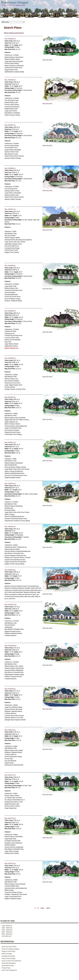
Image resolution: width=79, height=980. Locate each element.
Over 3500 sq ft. (7, 936)
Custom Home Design (8, 958)
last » (48, 908)
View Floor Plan (47, 60)
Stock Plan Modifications (9, 970)
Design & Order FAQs (8, 951)
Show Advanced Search (14, 33)
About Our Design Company (10, 949)
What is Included (7, 954)
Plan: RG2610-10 (10, 397)
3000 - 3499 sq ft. (7, 934)
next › (43, 908)
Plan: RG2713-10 (10, 863)
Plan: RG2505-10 (10, 80)
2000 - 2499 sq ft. (7, 930)
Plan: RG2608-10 (10, 311)
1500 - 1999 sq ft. (7, 928)
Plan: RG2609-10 (10, 358)
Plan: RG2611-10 (10, 442)
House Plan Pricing (8, 966)
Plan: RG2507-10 (10, 125)
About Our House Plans (9, 947)
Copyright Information (8, 956)
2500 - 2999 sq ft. (7, 932)
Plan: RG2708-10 (10, 689)
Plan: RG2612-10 (10, 483)
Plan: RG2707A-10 (10, 605)
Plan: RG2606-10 (10, 266)
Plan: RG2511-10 (10, 209)
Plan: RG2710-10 (10, 730)
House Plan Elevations (9, 963)
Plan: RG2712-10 (10, 818)
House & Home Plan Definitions (11, 961)
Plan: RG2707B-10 (10, 646)
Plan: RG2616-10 (10, 570)
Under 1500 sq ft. (7, 926)
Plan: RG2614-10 (10, 527)
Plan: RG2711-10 (10, 775)
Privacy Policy (6, 968)
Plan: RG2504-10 (10, 39)
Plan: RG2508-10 (10, 168)
